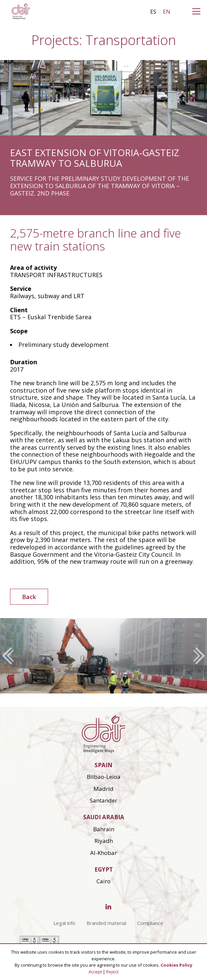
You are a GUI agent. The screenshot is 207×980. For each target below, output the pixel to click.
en (167, 12)
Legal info (64, 923)
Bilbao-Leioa (104, 777)
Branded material (106, 923)
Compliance (150, 923)
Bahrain (104, 829)
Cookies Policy (176, 965)
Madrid (103, 789)
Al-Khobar (103, 853)
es (153, 12)
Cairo (103, 881)
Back (29, 597)
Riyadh (104, 841)
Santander (103, 800)
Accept (95, 972)
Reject (112, 972)
